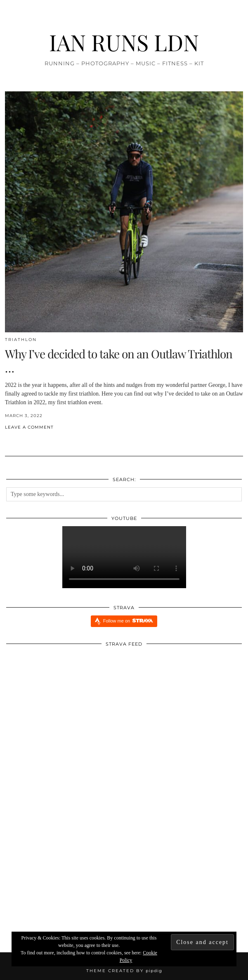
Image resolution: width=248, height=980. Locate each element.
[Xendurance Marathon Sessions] (204, 886)
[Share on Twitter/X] (11, 441)
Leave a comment (29, 427)
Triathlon (21, 340)
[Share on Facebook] (7, 441)
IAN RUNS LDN (124, 42)
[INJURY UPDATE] (45, 886)
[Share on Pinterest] (15, 441)
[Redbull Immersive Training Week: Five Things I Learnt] (124, 886)
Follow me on (128, 621)
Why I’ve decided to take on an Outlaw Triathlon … (119, 361)
